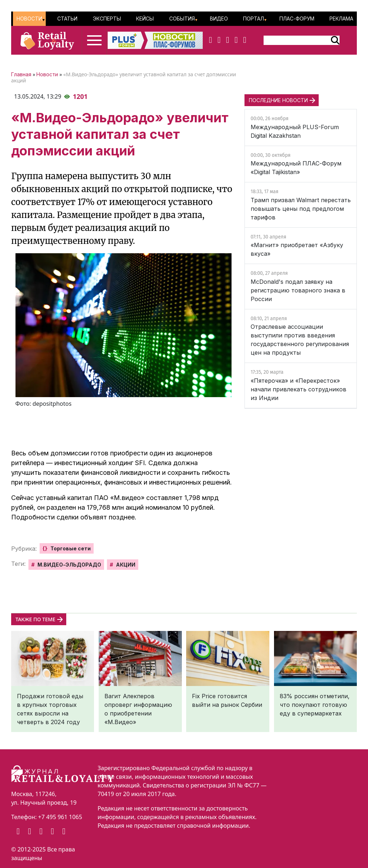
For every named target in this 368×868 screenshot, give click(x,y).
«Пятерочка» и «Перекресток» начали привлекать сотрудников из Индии (299, 389)
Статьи (67, 19)
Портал (253, 19)
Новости (29, 19)
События (182, 19)
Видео (219, 19)
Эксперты (107, 19)
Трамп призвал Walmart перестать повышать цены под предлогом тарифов (301, 209)
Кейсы (145, 19)
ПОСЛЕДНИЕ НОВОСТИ (278, 100)
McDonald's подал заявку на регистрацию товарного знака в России (298, 290)
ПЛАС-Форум (297, 19)
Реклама (341, 19)
